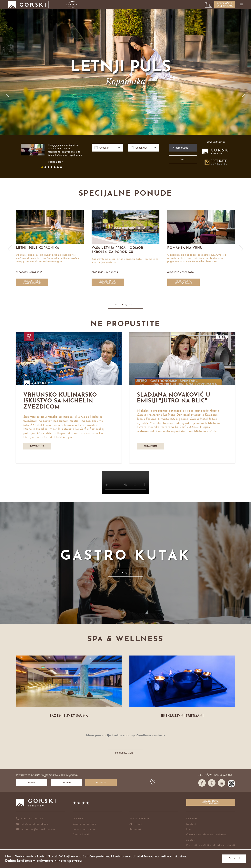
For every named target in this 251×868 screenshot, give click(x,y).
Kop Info (192, 819)
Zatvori (234, 858)
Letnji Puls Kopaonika (38, 248)
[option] (125, 72)
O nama (78, 819)
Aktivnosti (136, 824)
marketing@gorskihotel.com (36, 829)
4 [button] (52, 167)
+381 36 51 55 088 (30, 819)
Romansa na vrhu (186, 248)
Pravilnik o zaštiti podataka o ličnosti (211, 845)
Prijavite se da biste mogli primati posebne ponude (47, 775)
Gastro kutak (81, 835)
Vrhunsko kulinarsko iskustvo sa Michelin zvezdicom (60, 401)
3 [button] (48, 167)
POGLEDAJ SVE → (125, 305)
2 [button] (45, 167)
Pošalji (101, 783)
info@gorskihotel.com (32, 824)
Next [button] (243, 94)
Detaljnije (37, 446)
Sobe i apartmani (84, 829)
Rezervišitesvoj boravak (225, 5)
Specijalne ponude (84, 824)
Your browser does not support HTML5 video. (125, 482)
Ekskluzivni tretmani (182, 716)
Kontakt (191, 824)
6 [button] (58, 167)
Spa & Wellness (139, 819)
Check (183, 159)
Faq (189, 829)
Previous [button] (8, 94)
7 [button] (61, 167)
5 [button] (55, 167)
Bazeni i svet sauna (69, 716)
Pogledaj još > (56, 162)
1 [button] (42, 167)
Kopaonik (136, 829)
